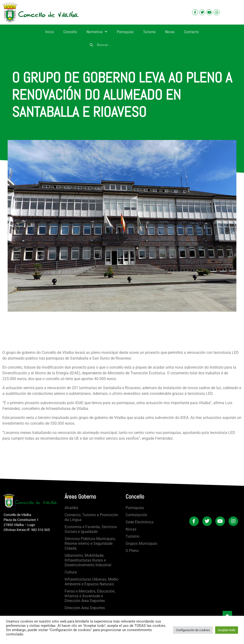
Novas (170, 32)
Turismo (149, 32)
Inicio (50, 32)
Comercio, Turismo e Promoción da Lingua (91, 517)
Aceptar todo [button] (227, 630)
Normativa (97, 32)
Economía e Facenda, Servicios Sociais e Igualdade (91, 529)
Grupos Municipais (141, 544)
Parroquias (125, 32)
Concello (70, 32)
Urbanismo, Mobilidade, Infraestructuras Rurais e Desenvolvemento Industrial (88, 560)
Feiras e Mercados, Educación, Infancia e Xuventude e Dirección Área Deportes (90, 596)
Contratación (136, 515)
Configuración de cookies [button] (193, 630)
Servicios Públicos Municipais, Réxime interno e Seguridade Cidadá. (90, 544)
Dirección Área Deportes (85, 608)
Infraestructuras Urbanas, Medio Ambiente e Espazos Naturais (91, 582)
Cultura (71, 572)
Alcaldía (71, 508)
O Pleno (132, 551)
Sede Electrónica (140, 522)
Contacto (191, 32)
